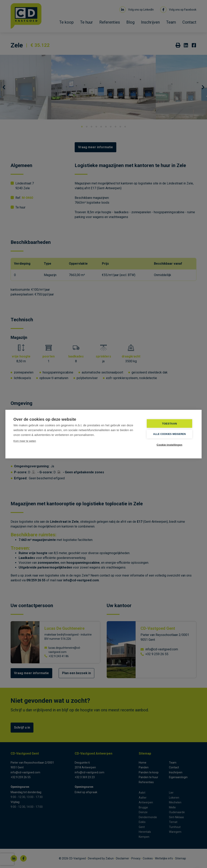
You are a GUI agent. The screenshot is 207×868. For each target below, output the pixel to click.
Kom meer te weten (25, 441)
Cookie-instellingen (169, 445)
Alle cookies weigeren (169, 434)
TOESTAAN (169, 423)
